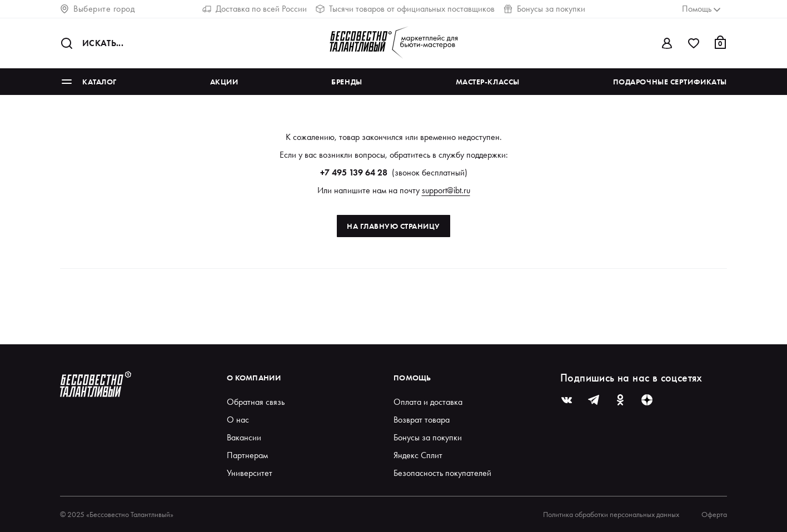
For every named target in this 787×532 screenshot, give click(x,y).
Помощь (412, 378)
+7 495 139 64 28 (354, 172)
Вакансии (244, 437)
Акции (224, 82)
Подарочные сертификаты (670, 82)
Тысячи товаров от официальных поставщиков (405, 9)
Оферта (714, 514)
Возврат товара (422, 420)
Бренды (347, 82)
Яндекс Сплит (418, 455)
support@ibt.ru (446, 190)
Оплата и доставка (428, 402)
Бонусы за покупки (544, 9)
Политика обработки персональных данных (611, 514)
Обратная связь (256, 402)
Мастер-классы (488, 82)
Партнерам (247, 455)
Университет (250, 473)
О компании (254, 378)
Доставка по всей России (255, 9)
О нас (238, 420)
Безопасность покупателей (442, 473)
